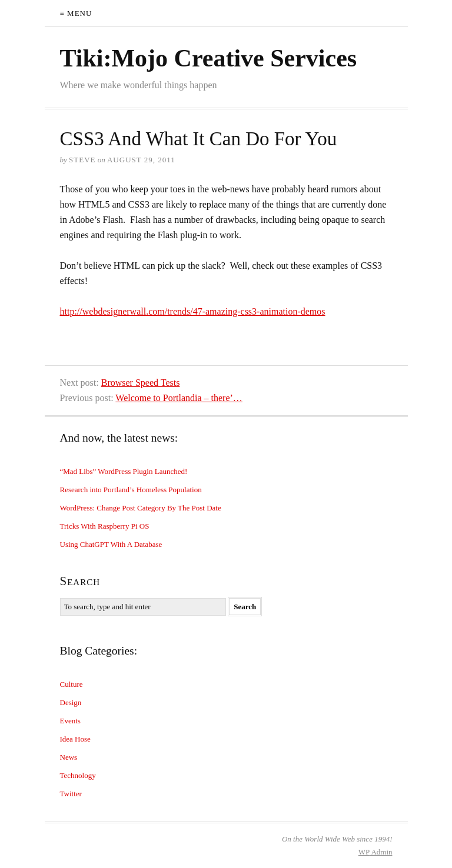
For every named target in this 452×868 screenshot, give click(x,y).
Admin (375, 852)
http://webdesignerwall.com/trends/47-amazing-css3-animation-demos (193, 311)
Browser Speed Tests (141, 383)
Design (71, 702)
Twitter (71, 794)
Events (70, 721)
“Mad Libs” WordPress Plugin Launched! (124, 471)
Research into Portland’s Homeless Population (131, 490)
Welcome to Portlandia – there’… (179, 398)
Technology (78, 775)
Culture (72, 684)
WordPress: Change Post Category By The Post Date (141, 508)
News (69, 757)
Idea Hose (75, 739)
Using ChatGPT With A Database (111, 544)
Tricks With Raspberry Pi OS (105, 526)
